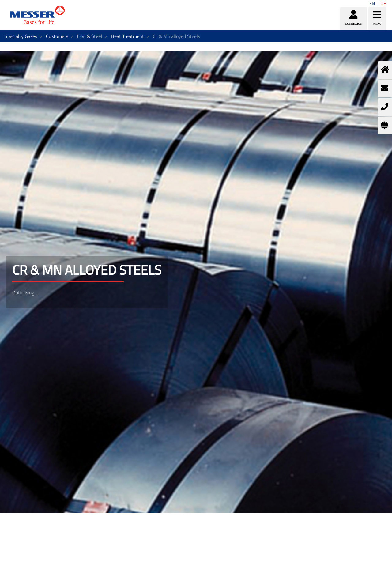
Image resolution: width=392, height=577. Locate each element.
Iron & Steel (90, 36)
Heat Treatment (127, 36)
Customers (57, 36)
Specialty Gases (21, 36)
